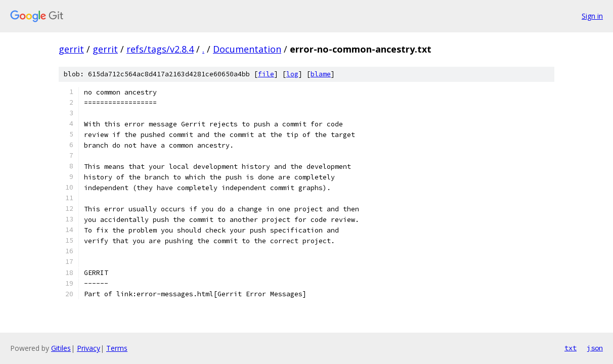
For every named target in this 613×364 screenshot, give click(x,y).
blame (321, 74)
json (595, 348)
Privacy (89, 348)
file (266, 74)
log (292, 74)
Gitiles (61, 348)
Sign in (592, 16)
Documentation (247, 49)
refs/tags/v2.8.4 (160, 49)
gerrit (71, 49)
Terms (117, 348)
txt (571, 348)
